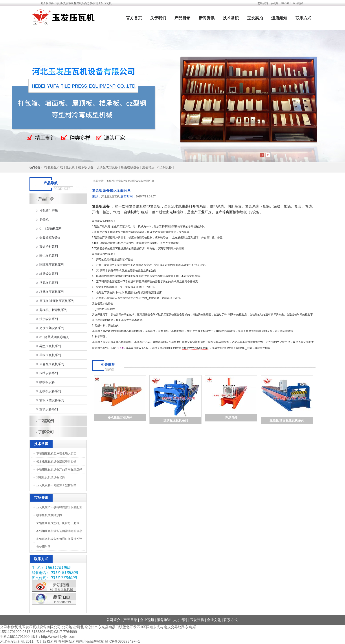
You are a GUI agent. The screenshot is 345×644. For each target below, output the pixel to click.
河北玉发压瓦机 (110, 197)
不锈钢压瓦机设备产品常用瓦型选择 (59, 469)
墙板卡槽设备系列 (52, 400)
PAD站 (285, 3)
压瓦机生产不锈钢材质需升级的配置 (59, 507)
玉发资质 (197, 620)
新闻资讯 (207, 18)
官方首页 (134, 18)
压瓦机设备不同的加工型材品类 (56, 485)
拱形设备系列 (49, 319)
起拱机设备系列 (50, 391)
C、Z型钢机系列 (51, 229)
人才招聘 (180, 620)
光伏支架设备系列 (52, 328)
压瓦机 (70, 167)
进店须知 (262, 3)
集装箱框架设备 (50, 238)
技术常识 (231, 18)
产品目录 (182, 18)
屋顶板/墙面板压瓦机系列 (287, 420)
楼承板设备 (86, 167)
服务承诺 (164, 620)
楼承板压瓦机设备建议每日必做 (56, 461)
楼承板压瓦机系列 (120, 418)
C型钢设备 (165, 167)
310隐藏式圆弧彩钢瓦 (54, 337)
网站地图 (298, 3)
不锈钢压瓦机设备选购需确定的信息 (59, 531)
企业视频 (147, 620)
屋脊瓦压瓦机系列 (52, 364)
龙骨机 (44, 220)
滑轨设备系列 (49, 409)
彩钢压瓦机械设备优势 (51, 477)
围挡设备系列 (49, 373)
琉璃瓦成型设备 (107, 167)
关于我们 (158, 18)
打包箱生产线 (54, 167)
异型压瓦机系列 (50, 346)
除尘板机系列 (49, 256)
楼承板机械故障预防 (49, 515)
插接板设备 (47, 382)
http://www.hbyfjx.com (58, 637)
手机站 (275, 3)
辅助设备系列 (49, 274)
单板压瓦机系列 (50, 355)
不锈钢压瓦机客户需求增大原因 (56, 454)
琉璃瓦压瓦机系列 (176, 420)
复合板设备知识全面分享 (140, 181)
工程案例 (46, 421)
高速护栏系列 (49, 247)
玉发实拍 (255, 18)
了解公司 (46, 432)
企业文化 (214, 620)
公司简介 (113, 620)
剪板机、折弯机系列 (53, 310)
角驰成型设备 (130, 167)
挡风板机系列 (49, 283)
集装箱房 (148, 167)
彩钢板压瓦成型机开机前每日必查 (58, 523)
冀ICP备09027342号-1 (122, 641)
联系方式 (303, 18)
